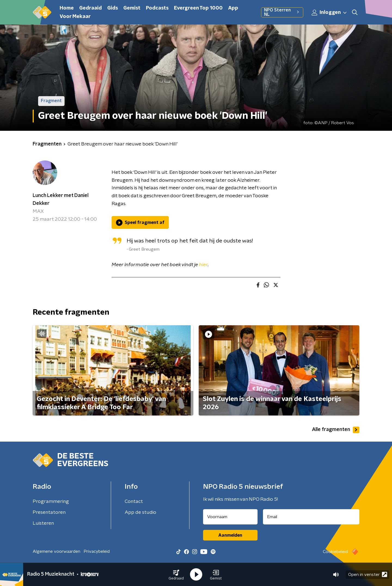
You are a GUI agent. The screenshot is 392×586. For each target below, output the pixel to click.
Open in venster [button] (368, 574)
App (233, 8)
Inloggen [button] (329, 13)
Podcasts (157, 8)
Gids (113, 8)
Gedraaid (91, 8)
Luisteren (43, 523)
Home (67, 8)
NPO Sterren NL (282, 12)
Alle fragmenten (336, 430)
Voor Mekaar (75, 17)
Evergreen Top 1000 (198, 8)
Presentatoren (49, 512)
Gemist (132, 8)
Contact (134, 502)
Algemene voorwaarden (56, 551)
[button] (176, 575)
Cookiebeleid (335, 552)
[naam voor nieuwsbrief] (230, 517)
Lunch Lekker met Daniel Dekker (61, 200)
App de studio (140, 512)
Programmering (51, 502)
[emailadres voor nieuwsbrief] (311, 517)
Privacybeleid (97, 551)
